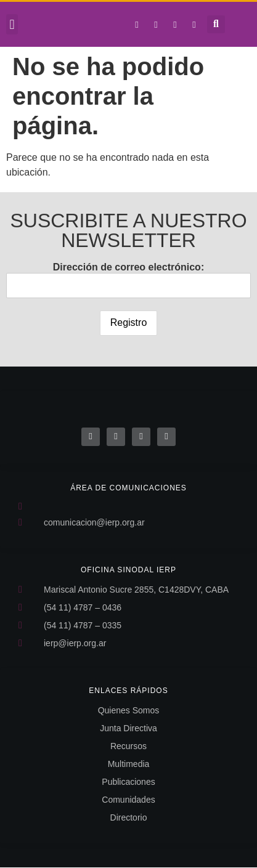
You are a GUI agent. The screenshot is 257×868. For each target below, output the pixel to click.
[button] (12, 24)
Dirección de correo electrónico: (128, 280)
